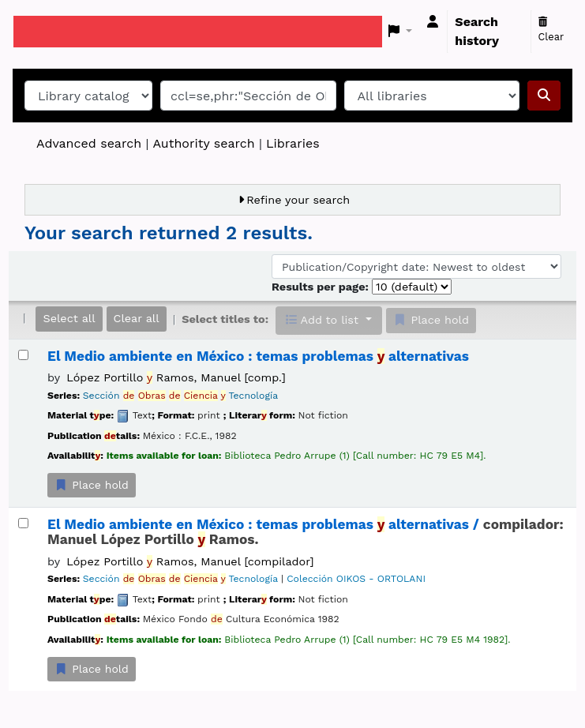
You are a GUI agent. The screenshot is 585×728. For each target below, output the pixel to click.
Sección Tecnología (180, 396)
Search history (477, 31)
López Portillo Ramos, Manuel (176, 377)
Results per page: (322, 287)
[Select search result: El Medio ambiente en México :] (23, 355)
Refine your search (298, 200)
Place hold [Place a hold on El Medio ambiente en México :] (92, 485)
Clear (551, 30)
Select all (69, 318)
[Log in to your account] (433, 22)
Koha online (53, 32)
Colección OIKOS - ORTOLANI (356, 579)
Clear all (137, 318)
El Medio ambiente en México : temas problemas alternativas (258, 356)
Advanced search (89, 143)
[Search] (544, 96)
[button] (401, 32)
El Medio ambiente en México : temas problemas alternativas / (306, 532)
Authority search (203, 143)
